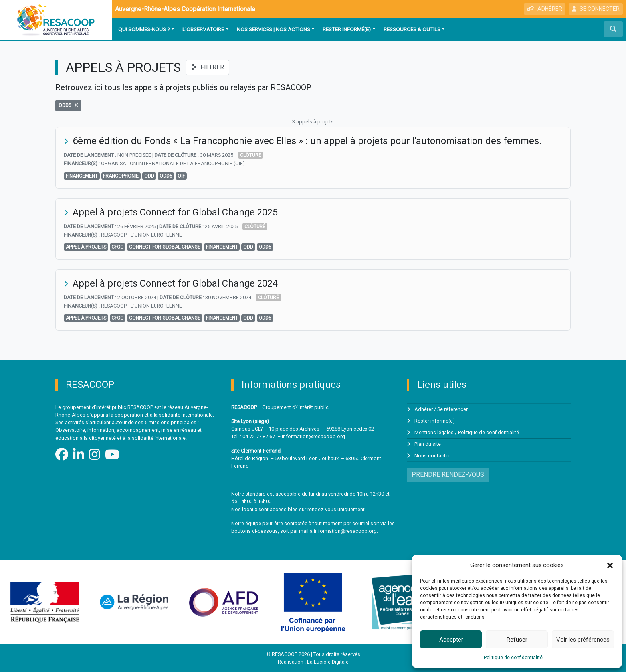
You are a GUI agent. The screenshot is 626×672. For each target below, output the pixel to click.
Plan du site (428, 443)
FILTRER (207, 67)
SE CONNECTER (596, 9)
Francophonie (121, 176)
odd (149, 176)
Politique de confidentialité (513, 658)
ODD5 (166, 176)
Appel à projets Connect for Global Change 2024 (176, 283)
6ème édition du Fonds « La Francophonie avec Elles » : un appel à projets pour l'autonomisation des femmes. (308, 141)
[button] (610, 565)
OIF (181, 176)
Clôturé (251, 155)
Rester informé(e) (347, 29)
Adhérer (424, 409)
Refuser (517, 640)
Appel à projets (86, 247)
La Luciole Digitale (328, 662)
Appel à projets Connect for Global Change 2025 (176, 212)
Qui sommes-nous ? (144, 29)
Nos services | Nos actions (273, 29)
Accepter (451, 640)
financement (82, 176)
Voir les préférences (583, 640)
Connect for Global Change (165, 247)
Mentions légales (434, 431)
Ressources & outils (412, 29)
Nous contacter (432, 454)
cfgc (117, 247)
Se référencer (452, 409)
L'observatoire (203, 29)
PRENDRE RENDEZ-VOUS (448, 473)
